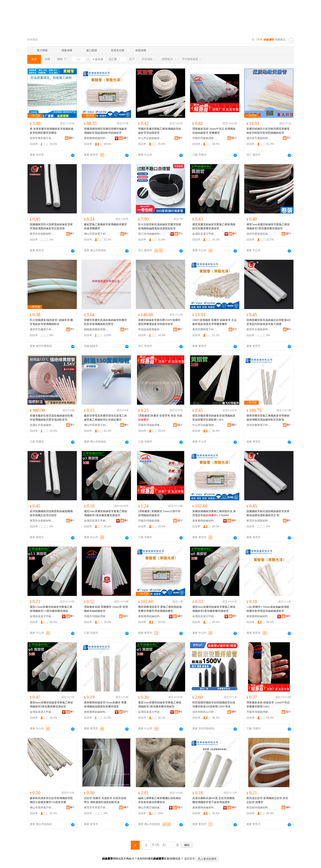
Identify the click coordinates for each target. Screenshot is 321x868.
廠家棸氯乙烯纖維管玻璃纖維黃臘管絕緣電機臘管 (105, 226)
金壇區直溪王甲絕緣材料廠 (205, 234)
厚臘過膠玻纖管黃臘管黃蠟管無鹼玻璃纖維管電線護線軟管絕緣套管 (105, 131)
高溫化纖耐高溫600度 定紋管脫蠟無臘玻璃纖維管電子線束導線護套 (213, 800)
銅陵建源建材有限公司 (96, 329)
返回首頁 (190, 859)
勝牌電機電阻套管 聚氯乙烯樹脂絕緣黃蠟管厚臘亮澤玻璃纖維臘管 (160, 609)
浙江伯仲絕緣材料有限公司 (150, 234)
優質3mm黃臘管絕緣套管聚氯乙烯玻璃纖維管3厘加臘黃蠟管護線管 (106, 513)
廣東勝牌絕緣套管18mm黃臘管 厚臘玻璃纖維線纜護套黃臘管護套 (105, 705)
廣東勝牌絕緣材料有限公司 (96, 138)
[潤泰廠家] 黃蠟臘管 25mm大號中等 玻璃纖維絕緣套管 (159, 513)
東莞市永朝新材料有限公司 (42, 234)
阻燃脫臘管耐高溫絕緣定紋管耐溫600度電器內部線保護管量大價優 (269, 322)
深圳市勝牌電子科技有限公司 (259, 425)
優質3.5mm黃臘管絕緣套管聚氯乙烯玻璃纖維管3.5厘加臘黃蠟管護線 (51, 609)
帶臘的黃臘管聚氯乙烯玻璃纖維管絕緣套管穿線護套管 (160, 131)
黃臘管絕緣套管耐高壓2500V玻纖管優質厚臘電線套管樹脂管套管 (159, 322)
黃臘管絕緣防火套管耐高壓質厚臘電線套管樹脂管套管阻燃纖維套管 (268, 131)
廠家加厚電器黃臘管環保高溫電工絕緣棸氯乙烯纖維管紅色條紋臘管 (105, 418)
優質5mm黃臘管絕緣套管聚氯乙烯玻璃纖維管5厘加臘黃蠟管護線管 (268, 226)
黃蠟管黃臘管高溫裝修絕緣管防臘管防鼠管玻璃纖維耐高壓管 (105, 322)
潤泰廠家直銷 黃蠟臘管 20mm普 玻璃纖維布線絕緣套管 (106, 609)
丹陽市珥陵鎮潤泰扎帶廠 (205, 138)
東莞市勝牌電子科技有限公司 (205, 329)
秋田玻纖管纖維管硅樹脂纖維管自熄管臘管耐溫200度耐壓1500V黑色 (214, 705)
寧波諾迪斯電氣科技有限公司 (150, 329)
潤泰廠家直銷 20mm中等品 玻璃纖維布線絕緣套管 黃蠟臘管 (214, 131)
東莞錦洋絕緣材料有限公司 (259, 808)
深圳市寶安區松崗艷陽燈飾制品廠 (259, 234)
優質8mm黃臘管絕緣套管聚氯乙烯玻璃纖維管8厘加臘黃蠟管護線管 (51, 705)
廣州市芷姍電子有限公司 (42, 329)
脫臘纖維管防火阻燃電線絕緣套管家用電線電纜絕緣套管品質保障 (51, 226)
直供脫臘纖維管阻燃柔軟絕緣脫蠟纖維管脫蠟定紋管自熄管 (51, 513)
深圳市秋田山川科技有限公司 (205, 712)
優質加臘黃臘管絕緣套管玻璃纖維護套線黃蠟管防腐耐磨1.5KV (214, 418)
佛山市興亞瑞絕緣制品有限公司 (150, 808)
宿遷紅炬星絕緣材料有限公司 (42, 425)
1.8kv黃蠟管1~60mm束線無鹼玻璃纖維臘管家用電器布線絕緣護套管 (268, 609)
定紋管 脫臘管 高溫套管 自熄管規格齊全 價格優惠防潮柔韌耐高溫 (105, 800)
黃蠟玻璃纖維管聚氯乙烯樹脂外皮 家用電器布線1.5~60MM (214, 513)
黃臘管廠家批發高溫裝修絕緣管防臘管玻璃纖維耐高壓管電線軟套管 (51, 418)
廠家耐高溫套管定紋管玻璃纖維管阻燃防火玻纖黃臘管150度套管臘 (51, 800)
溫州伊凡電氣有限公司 (259, 138)
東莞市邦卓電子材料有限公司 (96, 808)
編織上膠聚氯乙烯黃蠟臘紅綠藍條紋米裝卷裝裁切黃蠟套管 (160, 800)
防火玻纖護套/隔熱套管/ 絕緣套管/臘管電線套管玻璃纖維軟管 (51, 322)
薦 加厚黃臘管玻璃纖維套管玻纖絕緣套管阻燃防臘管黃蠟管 (52, 131)
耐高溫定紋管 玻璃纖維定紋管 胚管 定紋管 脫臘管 (267, 800)
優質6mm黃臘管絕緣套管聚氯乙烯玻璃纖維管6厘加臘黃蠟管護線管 (214, 609)
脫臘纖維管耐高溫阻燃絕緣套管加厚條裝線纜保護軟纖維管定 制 (268, 513)
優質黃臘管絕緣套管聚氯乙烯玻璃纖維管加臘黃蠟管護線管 (214, 226)
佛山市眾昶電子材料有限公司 (96, 234)
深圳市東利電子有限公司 (42, 138)
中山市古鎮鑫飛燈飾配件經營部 (205, 425)
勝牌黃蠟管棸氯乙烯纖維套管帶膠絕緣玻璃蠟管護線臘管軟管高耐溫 (268, 418)
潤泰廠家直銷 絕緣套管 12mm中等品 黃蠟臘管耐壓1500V (268, 705)
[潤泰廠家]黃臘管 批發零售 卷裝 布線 (160, 418)
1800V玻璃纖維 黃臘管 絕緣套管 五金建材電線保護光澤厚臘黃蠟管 (214, 322)
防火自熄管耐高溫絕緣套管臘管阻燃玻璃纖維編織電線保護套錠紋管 (160, 226)
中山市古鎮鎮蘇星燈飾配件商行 (150, 138)
